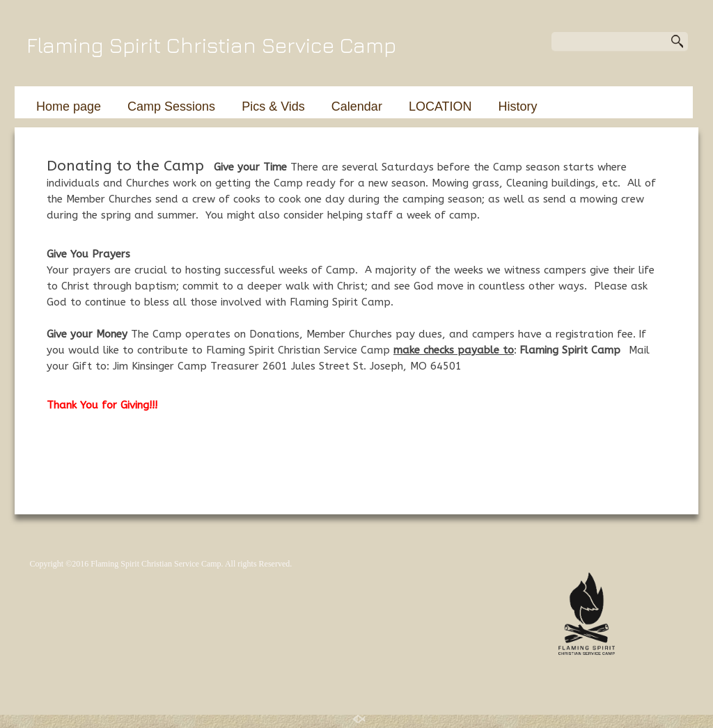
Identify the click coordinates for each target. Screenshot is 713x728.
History (518, 106)
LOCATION (440, 106)
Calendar (357, 106)
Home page (69, 106)
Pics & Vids (273, 106)
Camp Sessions (171, 106)
